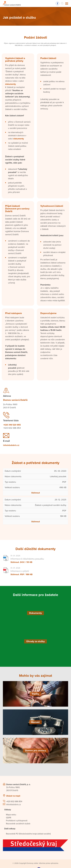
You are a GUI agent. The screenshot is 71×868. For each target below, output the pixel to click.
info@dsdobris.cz (11, 445)
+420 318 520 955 (12, 425)
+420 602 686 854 (14, 801)
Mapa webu (11, 815)
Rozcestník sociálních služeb (18, 824)
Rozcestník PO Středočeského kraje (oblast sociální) (28, 834)
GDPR (9, 818)
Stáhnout (36, 493)
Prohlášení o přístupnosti (17, 821)
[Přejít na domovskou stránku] (12, 4)
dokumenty (10, 84)
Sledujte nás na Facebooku (57, 3)
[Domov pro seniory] (35, 751)
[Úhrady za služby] (35, 641)
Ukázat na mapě (13, 796)
